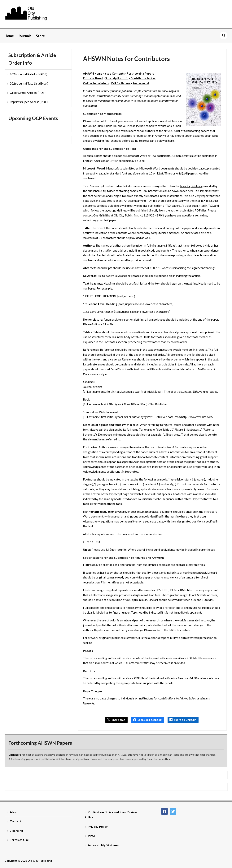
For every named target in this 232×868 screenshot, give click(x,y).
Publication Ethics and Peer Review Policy (111, 815)
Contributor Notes (143, 78)
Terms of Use (19, 840)
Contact (16, 821)
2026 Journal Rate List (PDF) (28, 74)
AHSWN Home (93, 73)
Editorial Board (93, 78)
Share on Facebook (150, 720)
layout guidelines (191, 186)
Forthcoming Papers (140, 73)
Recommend (141, 83)
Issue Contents (115, 73)
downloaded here (183, 191)
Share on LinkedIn (185, 720)
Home (9, 36)
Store (40, 36)
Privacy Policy (98, 826)
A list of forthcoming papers (191, 131)
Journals (25, 36)
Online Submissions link (103, 126)
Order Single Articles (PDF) (28, 93)
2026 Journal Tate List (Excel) (29, 83)
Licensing (16, 831)
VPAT (92, 836)
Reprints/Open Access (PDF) (29, 102)
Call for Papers (121, 83)
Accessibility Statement (105, 845)
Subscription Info (117, 78)
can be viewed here (162, 141)
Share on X (118, 720)
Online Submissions (96, 83)
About (14, 812)
